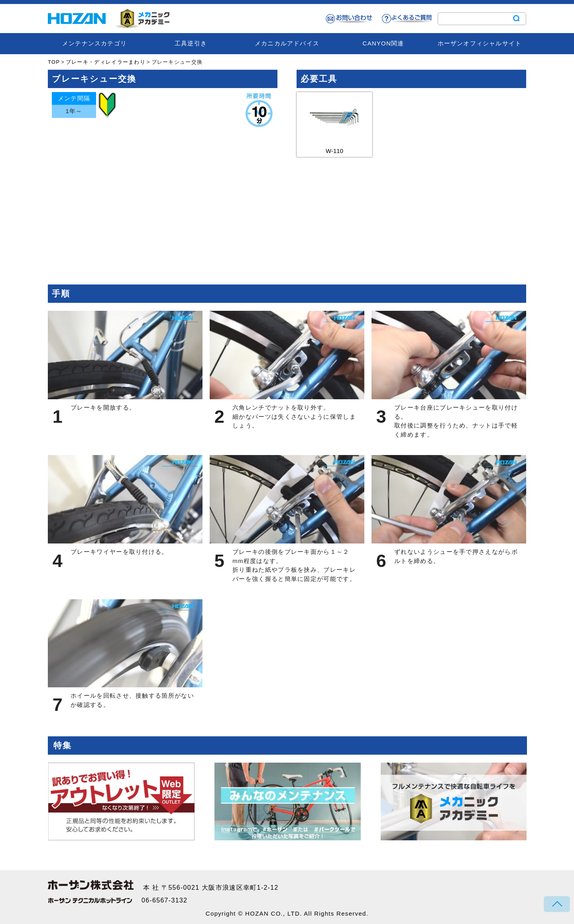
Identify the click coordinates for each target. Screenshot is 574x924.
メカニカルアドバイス (287, 43)
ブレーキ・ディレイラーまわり (106, 62)
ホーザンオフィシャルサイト (480, 43)
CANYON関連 (383, 43)
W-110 (335, 123)
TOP (54, 62)
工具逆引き (191, 43)
